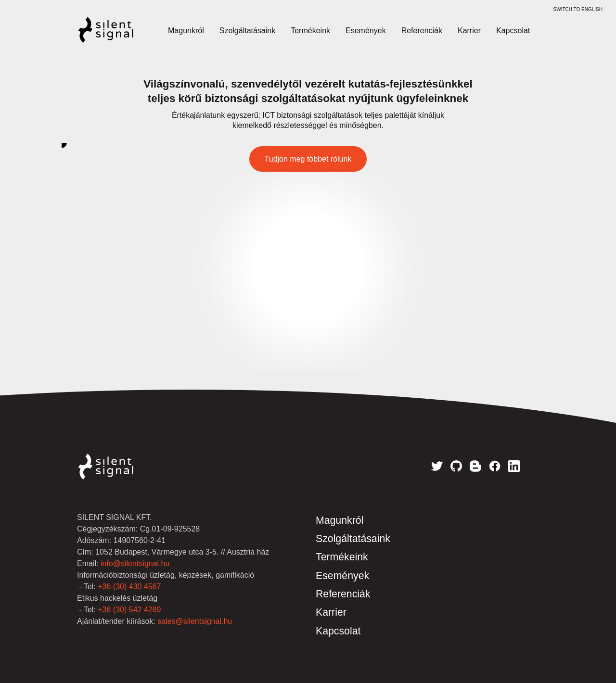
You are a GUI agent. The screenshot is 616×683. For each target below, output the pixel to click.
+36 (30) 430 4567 (129, 587)
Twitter (437, 466)
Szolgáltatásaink (248, 31)
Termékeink (310, 31)
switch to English (578, 9)
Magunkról (186, 31)
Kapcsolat (513, 31)
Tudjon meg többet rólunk (308, 159)
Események (366, 31)
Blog (475, 466)
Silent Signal (115, 35)
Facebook (495, 466)
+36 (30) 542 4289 (129, 610)
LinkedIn (514, 466)
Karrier (469, 31)
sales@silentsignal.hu (195, 621)
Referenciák (422, 31)
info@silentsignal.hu (135, 563)
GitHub (456, 466)
